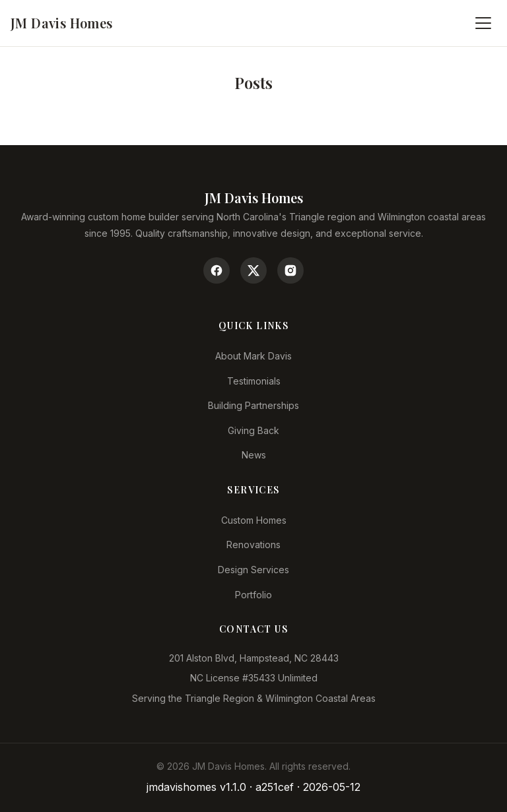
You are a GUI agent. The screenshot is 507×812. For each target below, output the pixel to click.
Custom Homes (254, 520)
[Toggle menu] (483, 23)
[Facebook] (217, 270)
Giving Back (253, 430)
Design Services (253, 570)
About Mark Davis (253, 356)
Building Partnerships (253, 405)
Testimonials (254, 381)
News (254, 455)
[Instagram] (290, 270)
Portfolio (253, 595)
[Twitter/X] (253, 270)
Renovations (253, 545)
